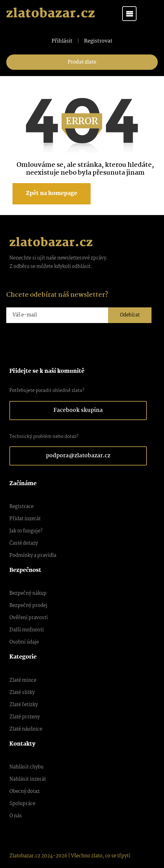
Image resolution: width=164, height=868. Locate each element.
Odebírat (130, 315)
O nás (16, 816)
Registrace (21, 507)
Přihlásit (62, 41)
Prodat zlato (82, 62)
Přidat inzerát (25, 519)
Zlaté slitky (22, 693)
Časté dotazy (24, 543)
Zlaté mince (23, 680)
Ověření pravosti (29, 618)
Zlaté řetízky (24, 705)
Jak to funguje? (26, 531)
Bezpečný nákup (28, 593)
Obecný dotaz (25, 791)
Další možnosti (27, 630)
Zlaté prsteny (25, 717)
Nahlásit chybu (26, 767)
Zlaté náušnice (26, 729)
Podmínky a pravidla (33, 555)
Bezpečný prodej (28, 606)
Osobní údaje (24, 642)
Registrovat (98, 41)
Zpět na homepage (52, 194)
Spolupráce (22, 804)
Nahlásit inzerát (28, 779)
